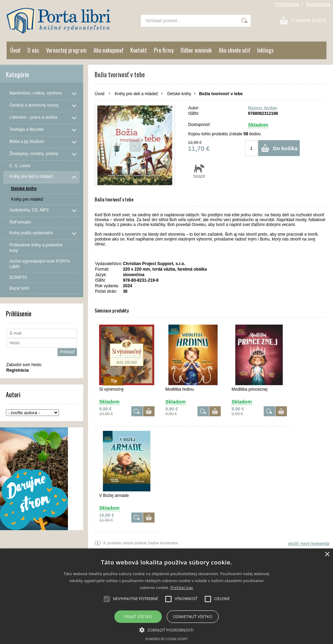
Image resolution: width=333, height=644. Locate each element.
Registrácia (318, 4)
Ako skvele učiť (234, 50)
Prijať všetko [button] (138, 616)
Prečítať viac (182, 587)
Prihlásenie (287, 4)
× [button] (327, 555)
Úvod (15, 50)
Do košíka (285, 148)
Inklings (265, 50)
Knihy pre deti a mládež (136, 94)
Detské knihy (179, 94)
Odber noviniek (196, 50)
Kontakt (139, 50)
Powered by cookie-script (166, 639)
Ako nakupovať (108, 50)
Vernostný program (66, 50)
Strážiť (199, 171)
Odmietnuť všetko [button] (192, 616)
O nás (33, 50)
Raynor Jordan (262, 108)
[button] (166, 629)
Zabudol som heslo (24, 365)
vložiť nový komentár (309, 544)
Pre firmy (164, 50)
